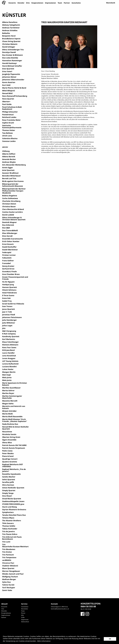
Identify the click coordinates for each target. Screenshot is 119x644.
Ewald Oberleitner (10, 250)
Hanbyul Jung (8, 285)
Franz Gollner (8, 261)
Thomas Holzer (9, 130)
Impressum (25, 620)
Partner (67, 3)
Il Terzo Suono (8, 295)
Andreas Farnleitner (11, 28)
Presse (23, 613)
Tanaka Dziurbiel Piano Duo (14, 515)
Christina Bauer (9, 206)
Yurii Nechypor (9, 588)
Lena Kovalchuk (9, 356)
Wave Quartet (8, 568)
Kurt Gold (6, 85)
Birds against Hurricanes (13, 181)
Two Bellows (7, 133)
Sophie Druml (8, 123)
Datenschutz (25, 622)
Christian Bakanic (10, 44)
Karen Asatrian (9, 82)
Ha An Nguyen (8, 282)
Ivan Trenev (7, 306)
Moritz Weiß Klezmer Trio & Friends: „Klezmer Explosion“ (15, 420)
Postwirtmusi (8, 115)
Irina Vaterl (7, 71)
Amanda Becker (9, 159)
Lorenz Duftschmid (10, 364)
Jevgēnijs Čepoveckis (11, 74)
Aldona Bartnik (9, 157)
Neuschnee (7, 432)
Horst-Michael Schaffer (12, 66)
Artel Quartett (8, 170)
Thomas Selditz (9, 526)
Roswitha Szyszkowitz (11, 474)
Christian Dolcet (9, 204)
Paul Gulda (7, 104)
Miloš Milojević (9, 91)
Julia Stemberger (9, 320)
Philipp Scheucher (10, 112)
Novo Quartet (8, 99)
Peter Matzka (8, 453)
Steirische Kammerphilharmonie (12, 126)
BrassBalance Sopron (11, 39)
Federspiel (7, 252)
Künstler (21, 3)
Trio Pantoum (8, 555)
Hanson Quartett (10, 287)
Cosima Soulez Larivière (12, 212)
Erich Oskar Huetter (11, 241)
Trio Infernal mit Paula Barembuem (12, 538)
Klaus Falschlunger (10, 342)
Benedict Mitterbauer (12, 176)
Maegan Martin (9, 372)
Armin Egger (8, 168)
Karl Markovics (9, 339)
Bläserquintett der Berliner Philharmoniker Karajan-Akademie (14, 191)
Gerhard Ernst (8, 269)
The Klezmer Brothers (12, 520)
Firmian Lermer (9, 255)
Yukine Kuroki (8, 585)
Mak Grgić (7, 375)
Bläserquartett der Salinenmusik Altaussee (13, 185)
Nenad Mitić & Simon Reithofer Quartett (15, 428)
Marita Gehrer (8, 390)
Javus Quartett (8, 309)
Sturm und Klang (9, 507)
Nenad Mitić (7, 93)
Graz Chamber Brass (11, 274)
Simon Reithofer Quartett (13, 488)
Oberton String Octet (11, 437)
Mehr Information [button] (44, 641)
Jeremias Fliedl (9, 315)
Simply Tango (8, 493)
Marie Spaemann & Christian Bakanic (15, 384)
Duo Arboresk (8, 225)
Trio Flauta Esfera (10, 534)
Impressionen (50, 3)
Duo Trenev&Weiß (10, 230)
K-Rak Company (9, 334)
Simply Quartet (9, 490)
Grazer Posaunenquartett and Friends (15, 278)
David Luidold (8, 215)
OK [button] (110, 639)
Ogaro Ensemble (9, 440)
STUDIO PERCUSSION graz (13, 504)
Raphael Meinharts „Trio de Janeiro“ (14, 470)
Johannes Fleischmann (12, 317)
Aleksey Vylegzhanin (11, 25)
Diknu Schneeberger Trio (13, 50)
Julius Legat (7, 326)
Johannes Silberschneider (13, 80)
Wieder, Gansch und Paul (13, 574)
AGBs (23, 617)
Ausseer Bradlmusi (10, 173)
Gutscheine (76, 3)
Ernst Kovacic (8, 244)
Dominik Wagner (9, 222)
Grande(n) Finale (9, 271)
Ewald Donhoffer (9, 247)
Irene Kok (6, 298)
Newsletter (25, 609)
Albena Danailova (10, 22)
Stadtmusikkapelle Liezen (13, 501)
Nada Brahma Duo (10, 424)
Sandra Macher (9, 477)
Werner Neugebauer (11, 571)
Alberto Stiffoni (9, 154)
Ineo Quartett (8, 69)
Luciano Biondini (9, 367)
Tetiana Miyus (8, 518)
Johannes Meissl (9, 77)
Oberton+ (6, 101)
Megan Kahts (8, 404)
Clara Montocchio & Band (13, 209)
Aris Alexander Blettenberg (14, 165)
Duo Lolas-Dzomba (10, 58)
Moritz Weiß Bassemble (12, 416)
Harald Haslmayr (10, 63)
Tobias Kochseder (10, 529)
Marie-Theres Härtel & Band (14, 88)
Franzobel (6, 263)
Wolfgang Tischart (10, 577)
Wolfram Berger (9, 579)
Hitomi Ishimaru (9, 290)
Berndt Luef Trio (9, 178)
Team (60, 3)
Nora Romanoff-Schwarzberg (15, 96)
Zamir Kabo (7, 590)
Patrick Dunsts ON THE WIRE (14, 445)
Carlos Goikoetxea (10, 198)
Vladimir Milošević (10, 566)
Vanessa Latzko (9, 141)
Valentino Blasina (10, 138)
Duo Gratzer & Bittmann (13, 55)
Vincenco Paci (8, 563)
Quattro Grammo (10, 462)
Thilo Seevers (8, 523)
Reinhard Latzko (9, 117)
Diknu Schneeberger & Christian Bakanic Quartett (14, 219)
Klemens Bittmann (10, 345)
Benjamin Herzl (9, 36)
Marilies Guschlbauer (11, 388)
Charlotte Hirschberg (11, 201)
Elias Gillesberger (10, 233)
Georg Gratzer (8, 266)
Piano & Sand (8, 456)
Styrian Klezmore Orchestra (14, 509)
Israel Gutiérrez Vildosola (13, 304)
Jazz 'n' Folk (7, 312)
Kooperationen (37, 3)
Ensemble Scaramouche (13, 239)
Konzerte (12, 3)
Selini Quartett (9, 479)
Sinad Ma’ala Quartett (12, 499)
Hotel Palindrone (10, 293)
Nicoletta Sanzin (9, 434)
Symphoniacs (8, 512)
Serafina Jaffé (8, 482)
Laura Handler (8, 353)
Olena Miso (7, 442)
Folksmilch (7, 258)
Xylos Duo (6, 582)
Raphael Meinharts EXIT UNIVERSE (13, 465)
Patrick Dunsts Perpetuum (14, 448)
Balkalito (6, 33)
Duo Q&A (6, 228)
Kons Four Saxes (9, 347)
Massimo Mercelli (10, 401)
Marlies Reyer (8, 393)
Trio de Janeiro (8, 531)
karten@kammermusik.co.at (60, 609)
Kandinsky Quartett (11, 336)
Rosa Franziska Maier (11, 120)
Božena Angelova (10, 196)
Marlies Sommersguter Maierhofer (12, 397)
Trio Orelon (7, 552)
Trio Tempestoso (9, 557)
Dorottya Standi (9, 52)
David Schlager (9, 47)
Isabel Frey (7, 301)
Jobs (22, 615)
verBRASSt (7, 560)
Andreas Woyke (9, 162)
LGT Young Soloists (10, 361)
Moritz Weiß (7, 414)
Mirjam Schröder (9, 411)
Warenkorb (111, 3)
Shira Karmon (8, 485)
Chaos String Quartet (11, 41)
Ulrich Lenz (7, 136)
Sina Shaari (7, 496)
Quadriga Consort (10, 459)
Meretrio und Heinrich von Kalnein (14, 407)
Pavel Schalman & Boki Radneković (12, 108)
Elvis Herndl (7, 236)
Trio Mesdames (9, 549)
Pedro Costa (7, 451)
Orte (28, 3)
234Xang (6, 151)
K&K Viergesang (9, 331)
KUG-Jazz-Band (8, 350)
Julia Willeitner (9, 323)
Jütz (4, 328)
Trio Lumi (6, 542)
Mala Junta (7, 377)
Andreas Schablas (10, 30)
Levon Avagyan (9, 358)
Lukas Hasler (8, 369)
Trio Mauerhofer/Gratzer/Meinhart (15, 545)
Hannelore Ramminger (12, 60)
